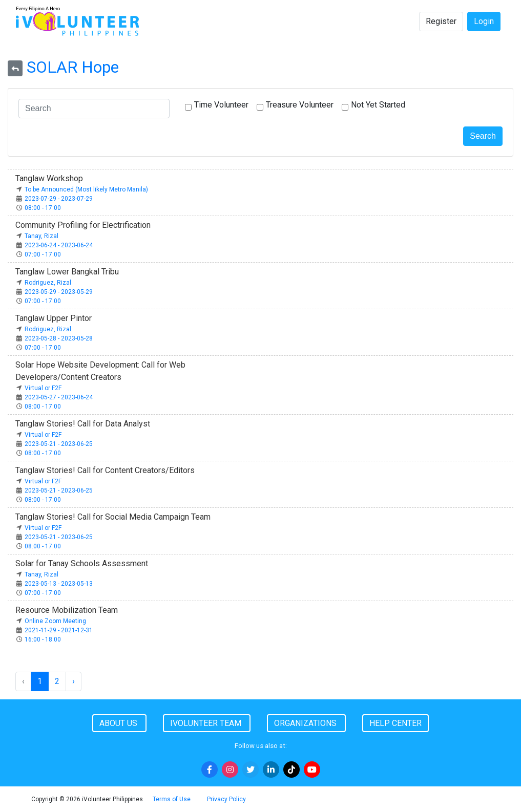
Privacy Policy (226, 799)
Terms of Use (172, 799)
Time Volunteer (221, 105)
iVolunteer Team (207, 723)
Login (484, 21)
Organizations (306, 723)
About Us (119, 723)
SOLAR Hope (73, 67)
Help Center (395, 723)
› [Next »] (74, 681)
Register (441, 21)
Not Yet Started (378, 105)
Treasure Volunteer (300, 105)
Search (483, 136)
